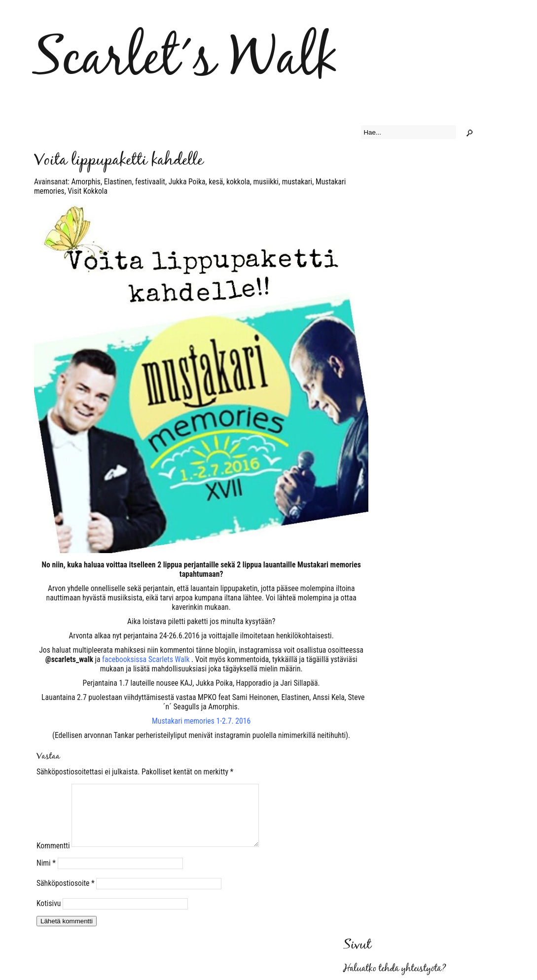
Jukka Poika (187, 182)
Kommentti (53, 857)
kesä (216, 182)
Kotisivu (49, 915)
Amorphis (86, 182)
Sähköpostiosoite (66, 895)
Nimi (46, 875)
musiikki (266, 182)
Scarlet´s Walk (185, 60)
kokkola (238, 182)
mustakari (297, 182)
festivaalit (150, 182)
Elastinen (118, 182)
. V (151, 659)
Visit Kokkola (88, 191)
